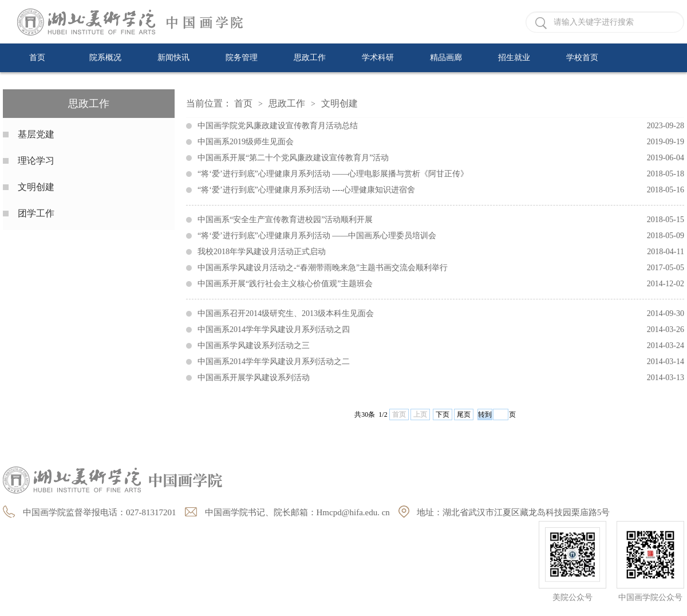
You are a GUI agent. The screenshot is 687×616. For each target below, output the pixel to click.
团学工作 (36, 213)
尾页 (464, 414)
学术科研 (378, 58)
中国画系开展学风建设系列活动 (441, 378)
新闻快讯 (173, 58)
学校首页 (582, 58)
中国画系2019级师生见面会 (441, 142)
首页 (37, 58)
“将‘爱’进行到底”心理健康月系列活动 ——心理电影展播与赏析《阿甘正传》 (441, 174)
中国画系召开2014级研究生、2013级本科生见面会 (441, 314)
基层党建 (36, 134)
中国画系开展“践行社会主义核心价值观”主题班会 (441, 284)
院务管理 (242, 58)
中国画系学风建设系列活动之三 (441, 346)
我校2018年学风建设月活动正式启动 (441, 252)
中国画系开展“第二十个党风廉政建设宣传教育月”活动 (441, 158)
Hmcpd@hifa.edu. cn (353, 512)
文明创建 (36, 187)
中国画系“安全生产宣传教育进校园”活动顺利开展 (441, 220)
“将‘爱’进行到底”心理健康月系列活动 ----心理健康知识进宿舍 (441, 190)
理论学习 (36, 161)
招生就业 (514, 58)
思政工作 (310, 58)
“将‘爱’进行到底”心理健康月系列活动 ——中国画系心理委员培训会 (441, 236)
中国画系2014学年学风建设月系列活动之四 (441, 330)
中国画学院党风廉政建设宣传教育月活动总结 (441, 126)
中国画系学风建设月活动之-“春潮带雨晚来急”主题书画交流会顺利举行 (441, 268)
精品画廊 (446, 58)
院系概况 (105, 58)
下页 (443, 414)
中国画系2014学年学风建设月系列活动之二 (441, 362)
